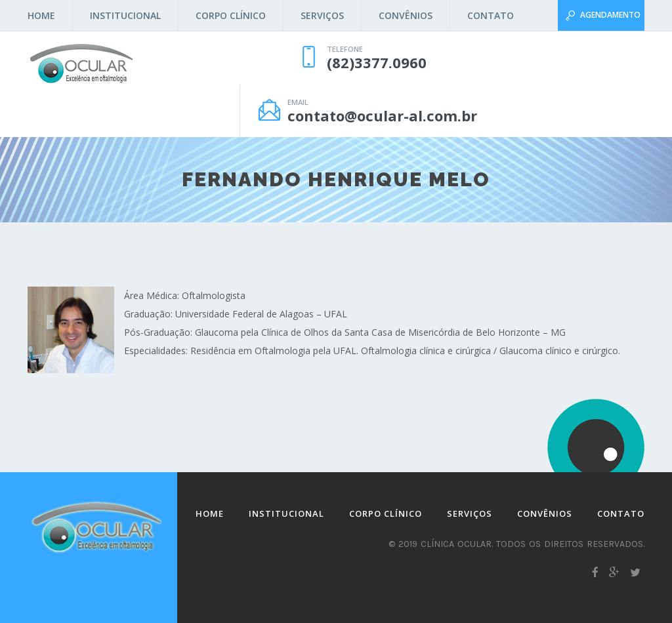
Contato (491, 15)
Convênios (406, 15)
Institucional (125, 15)
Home (41, 15)
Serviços (322, 15)
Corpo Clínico (231, 15)
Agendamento (610, 15)
